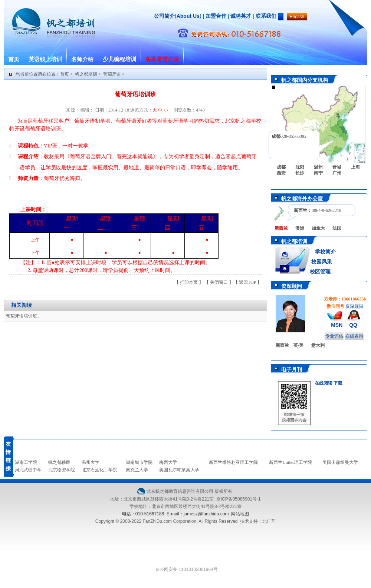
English (297, 17)
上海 (355, 167)
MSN (337, 325)
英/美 (298, 345)
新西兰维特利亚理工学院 (233, 462)
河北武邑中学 (28, 470)
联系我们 (266, 16)
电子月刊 (292, 370)
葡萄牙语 (112, 74)
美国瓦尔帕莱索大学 (179, 470)
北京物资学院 (62, 470)
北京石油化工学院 (99, 470)
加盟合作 (215, 16)
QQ (353, 325)
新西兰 (282, 345)
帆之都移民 (59, 462)
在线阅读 (324, 383)
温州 (318, 167)
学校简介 (325, 252)
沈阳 (300, 167)
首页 (14, 59)
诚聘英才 (241, 16)
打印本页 (189, 282)
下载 (338, 383)
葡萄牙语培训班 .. (23, 316)
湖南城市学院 (139, 462)
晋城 (337, 167)
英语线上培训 (45, 59)
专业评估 (334, 336)
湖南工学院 (26, 462)
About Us (188, 16)
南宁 (318, 173)
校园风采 (321, 262)
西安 (281, 173)
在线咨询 (354, 336)
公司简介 (164, 16)
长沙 (300, 173)
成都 (281, 167)
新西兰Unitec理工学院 (290, 462)
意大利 (318, 345)
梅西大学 (168, 462)
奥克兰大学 (137, 470)
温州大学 (91, 462)
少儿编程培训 (119, 59)
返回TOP (247, 282)
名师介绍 (82, 59)
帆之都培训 (86, 74)
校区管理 (320, 272)
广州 (337, 173)
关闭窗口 (219, 282)
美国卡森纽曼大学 (340, 462)
